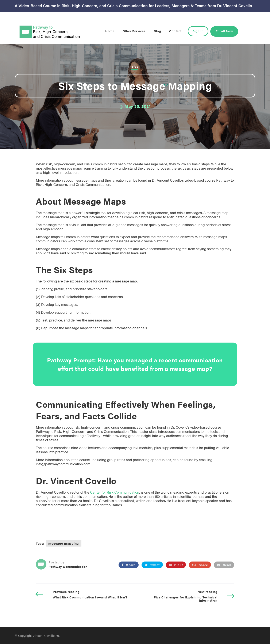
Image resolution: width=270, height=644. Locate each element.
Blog (157, 31)
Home (110, 31)
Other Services (134, 31)
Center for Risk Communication (115, 492)
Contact (175, 31)
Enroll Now (224, 31)
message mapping (64, 543)
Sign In (198, 31)
